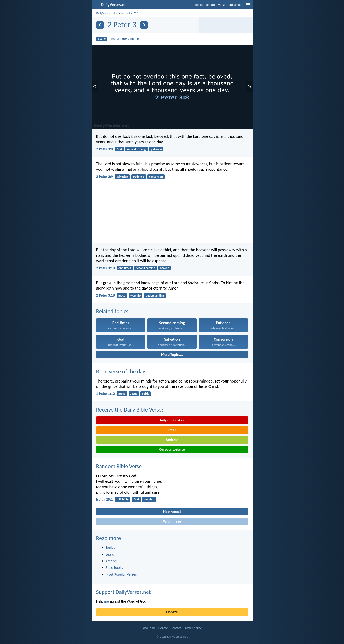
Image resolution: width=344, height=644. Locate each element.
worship (135, 296)
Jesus (134, 394)
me (106, 601)
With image (172, 521)
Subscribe (235, 5)
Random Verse (216, 5)
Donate (172, 612)
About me (149, 628)
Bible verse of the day (121, 371)
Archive (111, 561)
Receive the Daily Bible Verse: (130, 410)
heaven (165, 268)
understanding (155, 296)
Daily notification (172, 420)
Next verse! (172, 512)
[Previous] (100, 25)
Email (172, 430)
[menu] (248, 6)
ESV (102, 39)
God (119, 149)
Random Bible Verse (119, 466)
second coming (136, 149)
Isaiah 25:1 (105, 499)
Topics (199, 5)
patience (156, 149)
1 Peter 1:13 (105, 394)
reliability (123, 499)
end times (125, 268)
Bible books (125, 13)
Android (172, 440)
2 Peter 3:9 (105, 177)
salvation (122, 177)
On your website (172, 449)
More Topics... (172, 355)
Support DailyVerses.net (124, 592)
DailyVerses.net (106, 13)
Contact (176, 628)
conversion (156, 177)
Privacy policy (193, 628)
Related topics (112, 311)
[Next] (144, 25)
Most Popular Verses (121, 574)
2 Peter (139, 13)
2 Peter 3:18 (105, 295)
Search (111, 554)
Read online (124, 39)
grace (122, 296)
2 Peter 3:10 (105, 268)
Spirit (146, 394)
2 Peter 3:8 (105, 149)
